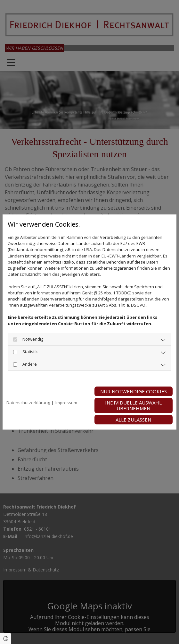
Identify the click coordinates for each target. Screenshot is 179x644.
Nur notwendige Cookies (134, 391)
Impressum (66, 403)
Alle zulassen (133, 420)
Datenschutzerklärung (28, 403)
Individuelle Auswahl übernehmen (133, 405)
